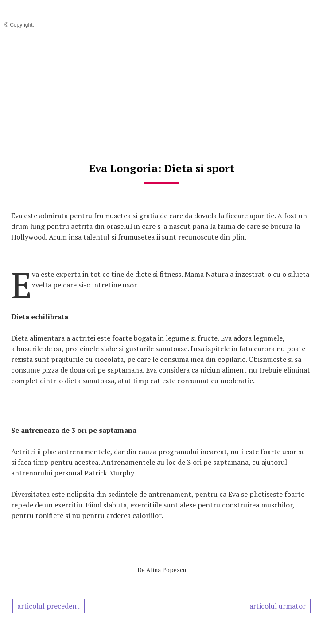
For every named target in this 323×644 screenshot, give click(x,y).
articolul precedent (49, 606)
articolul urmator (278, 606)
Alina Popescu (166, 570)
